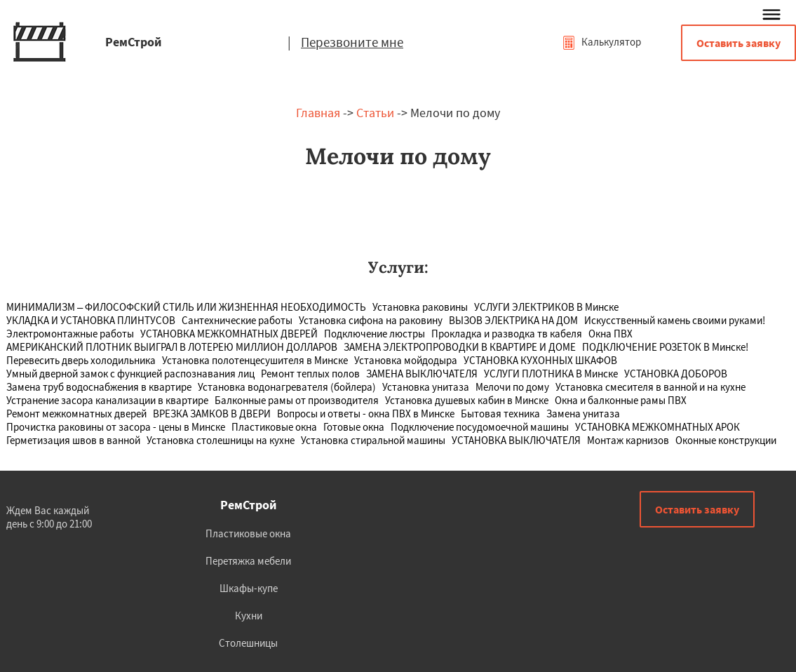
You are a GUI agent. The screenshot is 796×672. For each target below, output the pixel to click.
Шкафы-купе (249, 588)
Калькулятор (601, 42)
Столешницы (248, 643)
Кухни (249, 616)
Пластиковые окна (248, 533)
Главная (318, 113)
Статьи (375, 113)
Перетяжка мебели (248, 561)
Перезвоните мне (352, 42)
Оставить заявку (738, 43)
